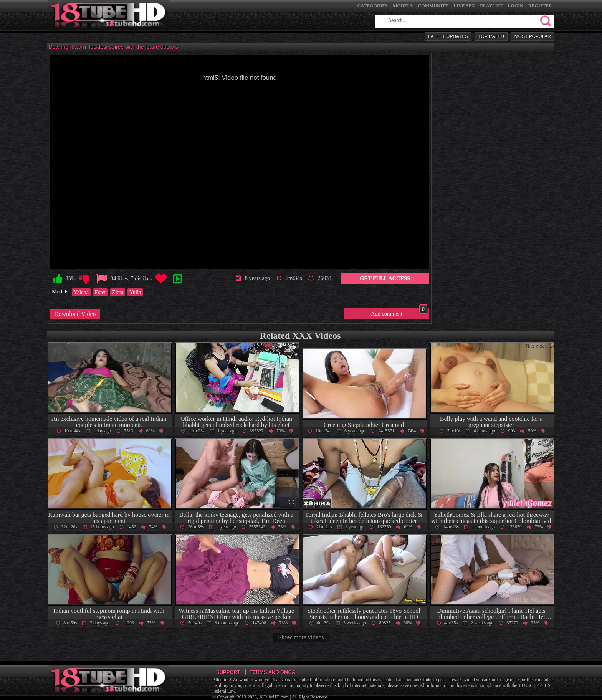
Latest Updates (448, 36)
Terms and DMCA (272, 672)
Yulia (135, 292)
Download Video (75, 314)
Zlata (118, 292)
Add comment (399, 313)
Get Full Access (385, 278)
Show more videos (301, 637)
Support (228, 672)
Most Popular (533, 36)
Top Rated (491, 36)
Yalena (81, 292)
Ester (101, 292)
